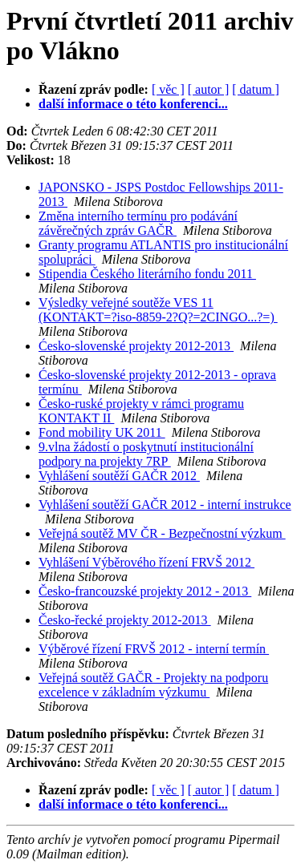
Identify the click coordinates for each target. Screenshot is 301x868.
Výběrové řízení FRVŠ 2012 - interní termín (154, 649)
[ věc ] (168, 89)
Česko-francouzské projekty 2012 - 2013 (145, 591)
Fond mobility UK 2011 (102, 432)
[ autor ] (209, 89)
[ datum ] (256, 89)
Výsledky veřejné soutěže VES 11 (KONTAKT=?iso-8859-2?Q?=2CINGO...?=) (158, 310)
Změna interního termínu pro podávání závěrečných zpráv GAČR (138, 223)
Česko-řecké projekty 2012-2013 (125, 620)
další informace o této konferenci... (133, 104)
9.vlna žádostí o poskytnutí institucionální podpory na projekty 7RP (146, 454)
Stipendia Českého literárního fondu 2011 (147, 274)
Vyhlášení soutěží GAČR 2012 (119, 476)
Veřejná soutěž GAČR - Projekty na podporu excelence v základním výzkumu (153, 685)
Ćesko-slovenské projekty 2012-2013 (136, 346)
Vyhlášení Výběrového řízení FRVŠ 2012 (146, 562)
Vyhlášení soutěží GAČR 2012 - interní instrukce (165, 505)
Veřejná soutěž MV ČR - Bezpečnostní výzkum (162, 533)
